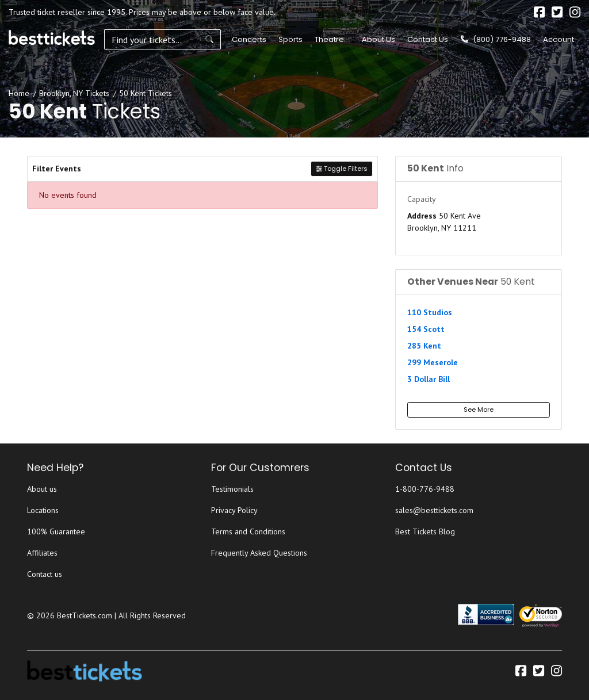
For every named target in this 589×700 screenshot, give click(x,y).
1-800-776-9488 (425, 489)
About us (42, 489)
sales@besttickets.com (434, 510)
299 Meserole (433, 362)
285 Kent (424, 346)
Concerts (247, 39)
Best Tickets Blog (425, 531)
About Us (378, 39)
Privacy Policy (234, 510)
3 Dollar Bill (429, 379)
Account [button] (559, 39)
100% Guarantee (56, 531)
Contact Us (428, 39)
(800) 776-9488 (496, 39)
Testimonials (232, 489)
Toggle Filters (342, 169)
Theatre (328, 39)
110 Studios (430, 312)
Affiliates (42, 553)
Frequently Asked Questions (259, 553)
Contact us (45, 574)
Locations (43, 510)
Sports (289, 39)
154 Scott (426, 329)
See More (479, 410)
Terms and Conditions (248, 531)
